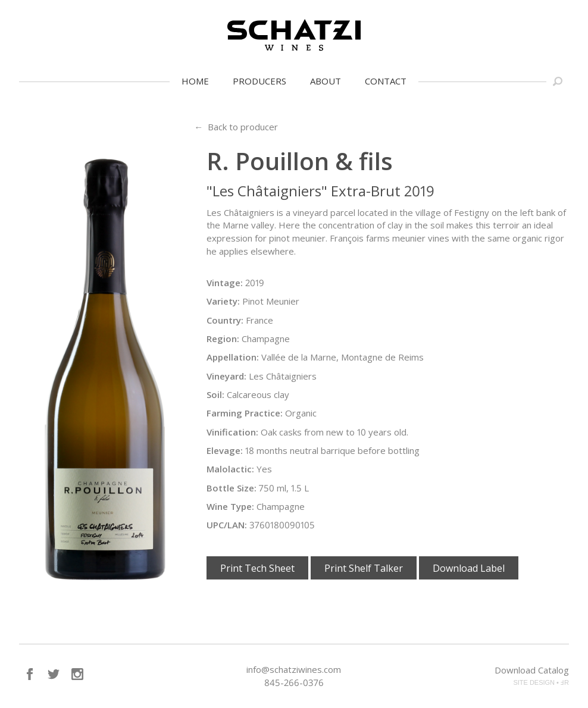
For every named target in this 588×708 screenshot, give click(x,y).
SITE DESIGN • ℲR (541, 682)
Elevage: (225, 450)
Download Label (469, 568)
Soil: (215, 394)
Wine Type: (230, 506)
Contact (386, 81)
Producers (259, 81)
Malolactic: (230, 469)
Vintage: (225, 283)
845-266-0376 (294, 682)
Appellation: (233, 357)
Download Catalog (532, 670)
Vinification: (232, 432)
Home (195, 81)
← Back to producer (236, 127)
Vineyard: (226, 376)
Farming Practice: (245, 413)
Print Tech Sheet (257, 568)
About (326, 81)
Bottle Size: (232, 488)
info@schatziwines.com (294, 669)
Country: (225, 320)
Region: (223, 339)
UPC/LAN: (227, 525)
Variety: (223, 301)
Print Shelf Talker (364, 568)
